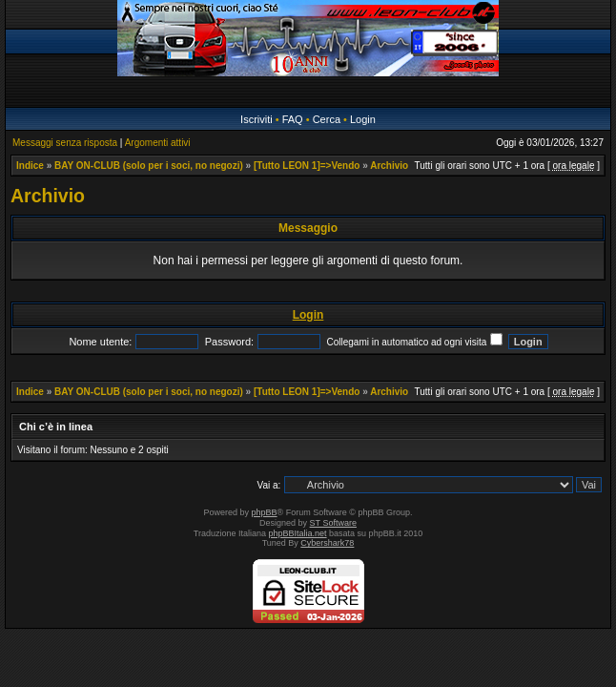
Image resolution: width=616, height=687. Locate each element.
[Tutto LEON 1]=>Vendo (307, 166)
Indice (30, 166)
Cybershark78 (327, 543)
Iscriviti (257, 119)
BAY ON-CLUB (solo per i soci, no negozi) (149, 166)
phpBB (265, 512)
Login (363, 119)
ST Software (333, 523)
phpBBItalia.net (298, 533)
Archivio (389, 166)
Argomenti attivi (158, 143)
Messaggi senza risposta (65, 143)
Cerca (327, 119)
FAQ (293, 119)
